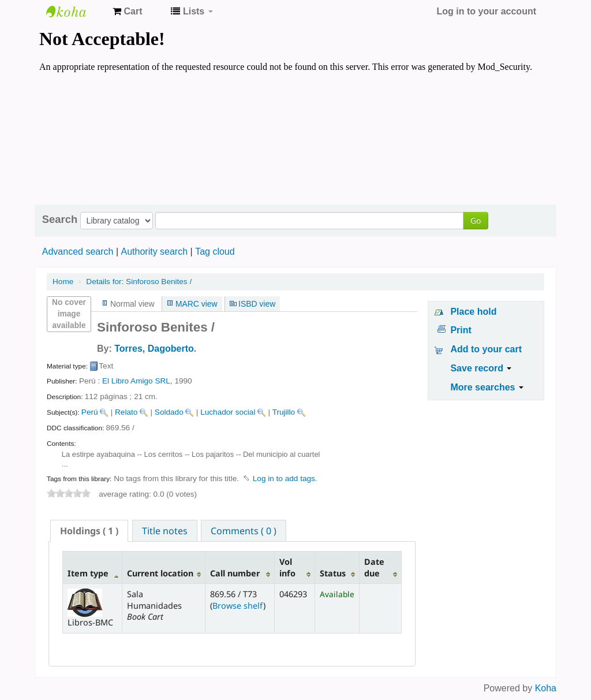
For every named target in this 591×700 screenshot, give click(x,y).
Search (60, 219)
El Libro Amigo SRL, (137, 381)
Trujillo (284, 412)
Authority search (154, 252)
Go (476, 220)
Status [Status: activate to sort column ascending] (333, 573)
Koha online (75, 12)
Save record (481, 368)
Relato (126, 412)
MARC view (197, 304)
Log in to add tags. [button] (285, 479)
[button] (127, 12)
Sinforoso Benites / (139, 282)
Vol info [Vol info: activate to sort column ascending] (287, 567)
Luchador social (228, 412)
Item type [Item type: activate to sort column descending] (88, 573)
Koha (546, 688)
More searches (487, 387)
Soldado (169, 412)
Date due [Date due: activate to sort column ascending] (374, 567)
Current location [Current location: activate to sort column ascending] (160, 573)
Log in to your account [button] (487, 11)
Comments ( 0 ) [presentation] (244, 531)
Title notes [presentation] (165, 531)
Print (461, 330)
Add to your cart (486, 349)
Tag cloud (215, 252)
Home (63, 282)
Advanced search (78, 252)
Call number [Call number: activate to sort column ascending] (235, 573)
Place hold (473, 312)
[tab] (89, 531)
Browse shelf (238, 606)
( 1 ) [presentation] (89, 531)
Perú (90, 412)
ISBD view (257, 304)
